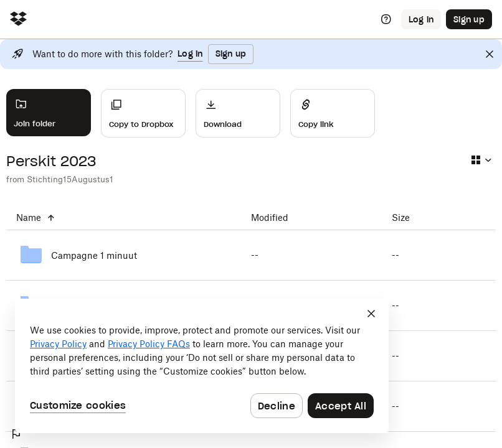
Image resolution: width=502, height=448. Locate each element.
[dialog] (202, 366)
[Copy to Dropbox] (143, 113)
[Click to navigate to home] (18, 20)
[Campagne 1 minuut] (124, 255)
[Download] (238, 113)
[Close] (490, 54)
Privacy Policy (58, 344)
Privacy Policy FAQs (149, 344)
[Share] (333, 113)
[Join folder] (49, 113)
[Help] (386, 19)
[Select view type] (481, 160)
